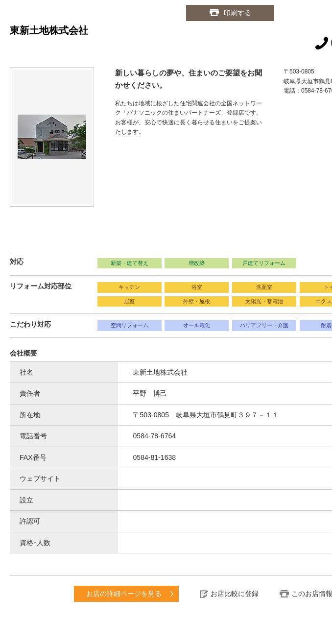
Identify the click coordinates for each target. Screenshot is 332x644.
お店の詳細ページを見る (124, 594)
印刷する (237, 13)
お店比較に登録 (235, 594)
